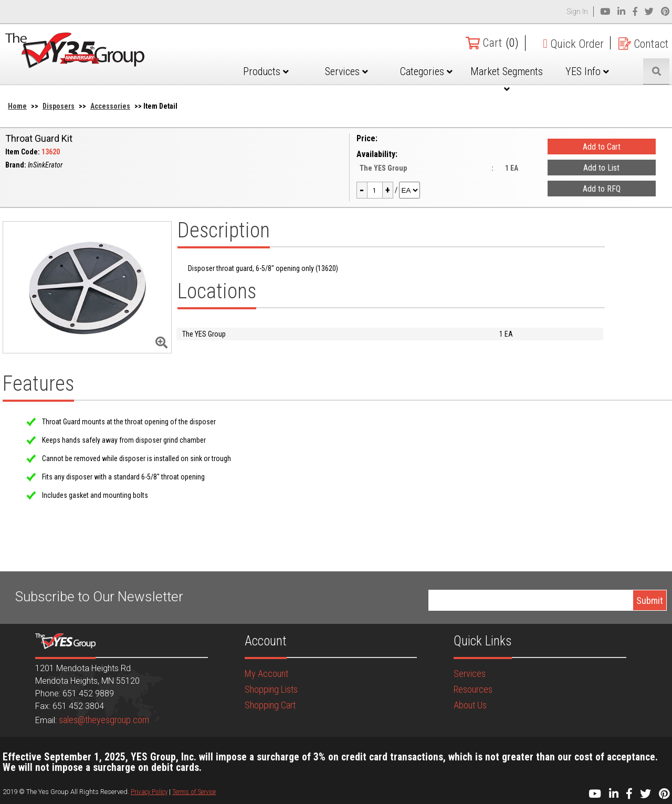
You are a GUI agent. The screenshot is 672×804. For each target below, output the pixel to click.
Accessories (110, 106)
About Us (470, 705)
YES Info (587, 71)
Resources (473, 689)
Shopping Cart (270, 705)
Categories (426, 71)
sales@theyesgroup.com (104, 720)
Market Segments (507, 79)
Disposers (59, 106)
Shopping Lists (271, 689)
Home (17, 106)
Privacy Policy (149, 792)
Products (266, 71)
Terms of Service (194, 792)
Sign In (577, 12)
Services (346, 71)
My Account (266, 674)
